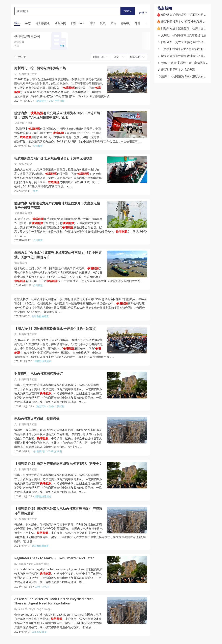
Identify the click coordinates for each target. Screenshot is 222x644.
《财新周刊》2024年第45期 (49, 406)
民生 (35, 191)
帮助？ (143, 13)
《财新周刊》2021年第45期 (49, 101)
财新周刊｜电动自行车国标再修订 (38, 374)
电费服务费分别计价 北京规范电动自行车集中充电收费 (53, 158)
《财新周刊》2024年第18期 (47, 451)
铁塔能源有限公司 (27, 36)
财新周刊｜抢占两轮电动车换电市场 (40, 68)
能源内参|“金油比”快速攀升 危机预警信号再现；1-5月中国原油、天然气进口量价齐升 (58, 255)
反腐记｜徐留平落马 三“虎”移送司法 (184, 35)
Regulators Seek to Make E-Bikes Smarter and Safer (54, 558)
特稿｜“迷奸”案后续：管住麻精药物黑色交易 (189, 63)
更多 (62, 46)
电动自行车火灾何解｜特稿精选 (37, 419)
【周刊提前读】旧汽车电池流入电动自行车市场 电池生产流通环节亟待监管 (58, 511)
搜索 (128, 11)
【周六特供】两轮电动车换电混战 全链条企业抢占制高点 (55, 329)
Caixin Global (42, 587)
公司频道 (38, 146)
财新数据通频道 (40, 316)
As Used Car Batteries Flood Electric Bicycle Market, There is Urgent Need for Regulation (54, 601)
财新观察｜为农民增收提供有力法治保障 (187, 42)
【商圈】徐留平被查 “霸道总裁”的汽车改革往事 (191, 49)
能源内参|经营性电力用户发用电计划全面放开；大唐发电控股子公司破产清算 (57, 205)
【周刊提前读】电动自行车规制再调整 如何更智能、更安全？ (58, 464)
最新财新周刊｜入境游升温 (178, 70)
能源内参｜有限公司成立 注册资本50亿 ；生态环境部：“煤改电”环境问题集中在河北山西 (57, 115)
